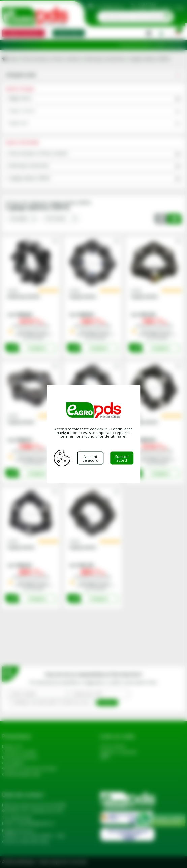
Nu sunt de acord (90, 458)
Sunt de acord (122, 458)
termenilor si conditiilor (82, 436)
